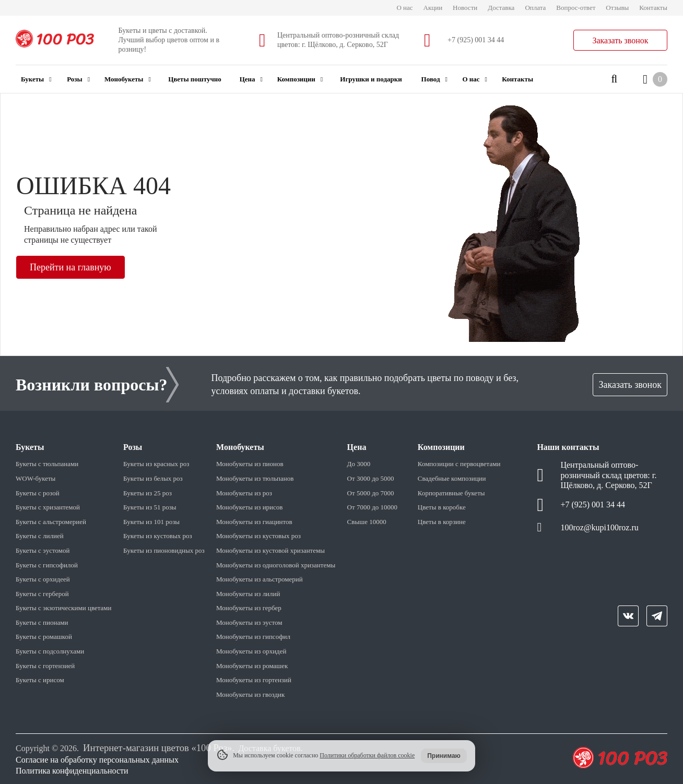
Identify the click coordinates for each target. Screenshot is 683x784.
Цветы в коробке (442, 507)
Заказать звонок (620, 40)
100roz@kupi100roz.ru (599, 527)
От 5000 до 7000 (371, 493)
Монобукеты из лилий (248, 594)
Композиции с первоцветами (459, 464)
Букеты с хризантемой (48, 507)
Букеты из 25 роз (148, 493)
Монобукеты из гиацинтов (254, 522)
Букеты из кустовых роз (158, 536)
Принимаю (444, 756)
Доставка (501, 8)
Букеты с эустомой (43, 550)
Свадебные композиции (452, 478)
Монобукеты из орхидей (251, 651)
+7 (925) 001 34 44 (476, 40)
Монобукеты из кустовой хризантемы (270, 550)
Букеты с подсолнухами (50, 651)
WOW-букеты (36, 478)
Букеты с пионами (42, 622)
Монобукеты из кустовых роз (258, 536)
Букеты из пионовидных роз (164, 550)
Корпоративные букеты (451, 493)
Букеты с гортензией (45, 666)
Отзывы (617, 8)
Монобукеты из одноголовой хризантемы (276, 565)
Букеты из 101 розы (151, 522)
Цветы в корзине (442, 522)
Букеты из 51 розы (150, 507)
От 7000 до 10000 (372, 507)
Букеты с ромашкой (44, 637)
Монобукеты (128, 79)
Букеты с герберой (42, 594)
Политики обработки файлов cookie (367, 755)
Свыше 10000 (367, 522)
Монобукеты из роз (244, 493)
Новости (465, 8)
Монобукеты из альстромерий (260, 579)
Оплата (535, 8)
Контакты (653, 8)
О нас (404, 8)
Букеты (36, 79)
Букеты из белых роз (153, 478)
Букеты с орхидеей (43, 579)
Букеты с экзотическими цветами (64, 608)
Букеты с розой (38, 493)
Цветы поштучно (195, 79)
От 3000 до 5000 (371, 478)
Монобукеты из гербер (249, 608)
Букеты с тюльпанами (47, 464)
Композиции (300, 79)
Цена (251, 79)
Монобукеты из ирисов (249, 507)
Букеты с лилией (40, 536)
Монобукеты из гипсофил (253, 637)
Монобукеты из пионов (250, 464)
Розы (78, 79)
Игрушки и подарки (371, 79)
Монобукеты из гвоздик (250, 694)
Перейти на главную (70, 267)
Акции (433, 8)
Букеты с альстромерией (51, 522)
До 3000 (359, 464)
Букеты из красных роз (156, 464)
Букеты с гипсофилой (47, 565)
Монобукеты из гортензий (254, 680)
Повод (434, 79)
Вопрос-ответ (576, 8)
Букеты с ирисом (40, 680)
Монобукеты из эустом (249, 622)
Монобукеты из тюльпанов (255, 478)
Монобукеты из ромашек (252, 666)
